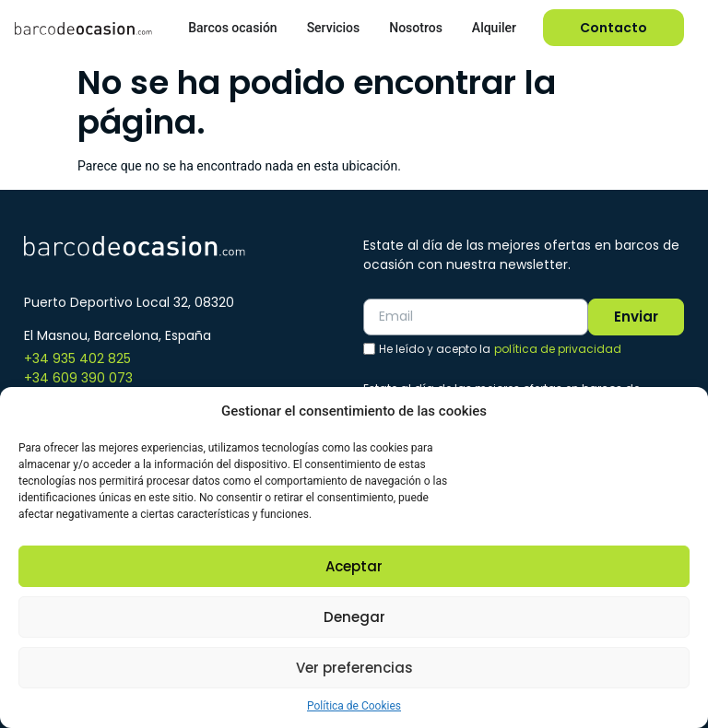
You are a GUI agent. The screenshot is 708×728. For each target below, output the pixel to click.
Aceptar (354, 566)
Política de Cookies (354, 706)
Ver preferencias (354, 668)
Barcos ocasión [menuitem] (232, 28)
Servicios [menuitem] (334, 28)
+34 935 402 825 (77, 358)
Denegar (354, 617)
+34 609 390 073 (78, 378)
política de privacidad (558, 349)
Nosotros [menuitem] (416, 28)
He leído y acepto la (500, 349)
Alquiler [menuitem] (494, 28)
